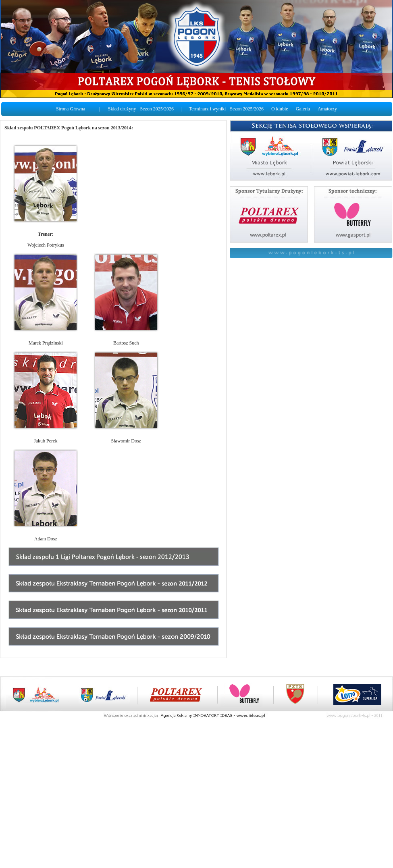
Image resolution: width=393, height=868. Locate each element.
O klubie (280, 109)
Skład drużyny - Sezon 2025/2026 (141, 109)
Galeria (303, 109)
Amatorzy (327, 109)
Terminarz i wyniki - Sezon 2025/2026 (226, 109)
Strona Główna (71, 109)
